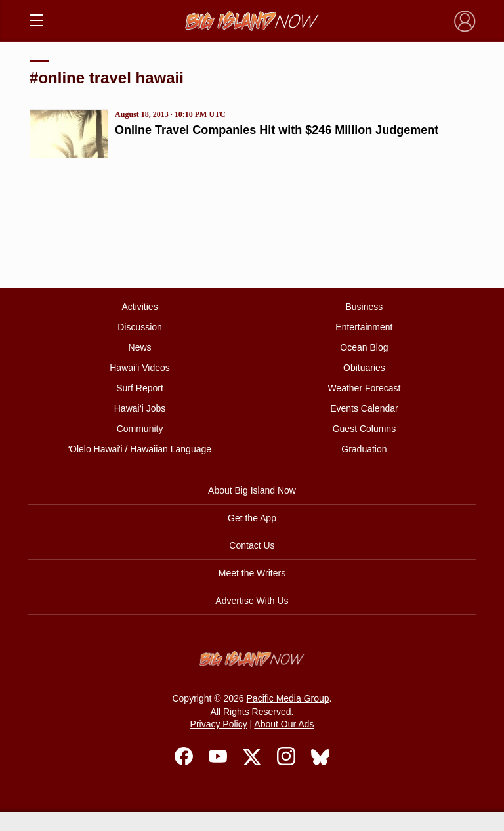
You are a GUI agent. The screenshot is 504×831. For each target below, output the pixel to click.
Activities (139, 307)
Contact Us (252, 545)
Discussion (140, 327)
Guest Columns (364, 429)
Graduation (364, 449)
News (140, 347)
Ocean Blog (364, 347)
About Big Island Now (252, 490)
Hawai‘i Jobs (140, 408)
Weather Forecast (364, 388)
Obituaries (364, 368)
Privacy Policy (219, 724)
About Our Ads (284, 724)
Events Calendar (364, 408)
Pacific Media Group (288, 698)
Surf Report (140, 388)
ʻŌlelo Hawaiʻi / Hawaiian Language (140, 449)
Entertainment (364, 327)
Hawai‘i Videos (140, 368)
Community (140, 429)
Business (365, 307)
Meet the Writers (252, 573)
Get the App (252, 518)
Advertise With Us (252, 601)
